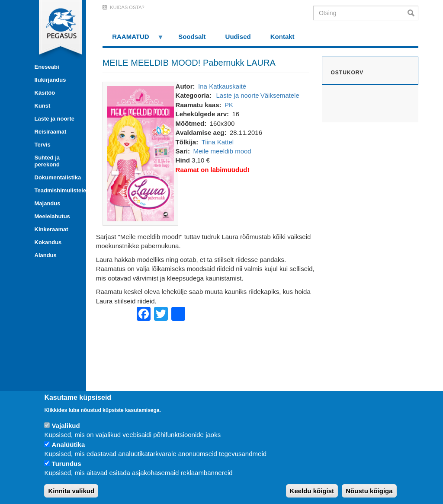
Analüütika (69, 445)
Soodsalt (192, 37)
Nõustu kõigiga (369, 491)
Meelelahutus (52, 216)
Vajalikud (66, 426)
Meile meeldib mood (222, 151)
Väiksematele (280, 95)
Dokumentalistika (57, 177)
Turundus (67, 464)
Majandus (48, 203)
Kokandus (48, 242)
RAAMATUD (133, 40)
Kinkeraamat (51, 229)
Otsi (413, 13)
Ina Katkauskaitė (222, 86)
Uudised (238, 37)
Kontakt (282, 37)
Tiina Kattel (218, 142)
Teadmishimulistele (57, 190)
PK (229, 105)
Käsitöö (45, 93)
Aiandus (46, 255)
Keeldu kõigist (312, 491)
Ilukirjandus (50, 80)
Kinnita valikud (71, 491)
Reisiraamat (51, 132)
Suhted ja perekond (47, 161)
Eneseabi (47, 67)
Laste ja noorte (55, 119)
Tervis (43, 145)
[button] (140, 153)
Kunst (43, 106)
